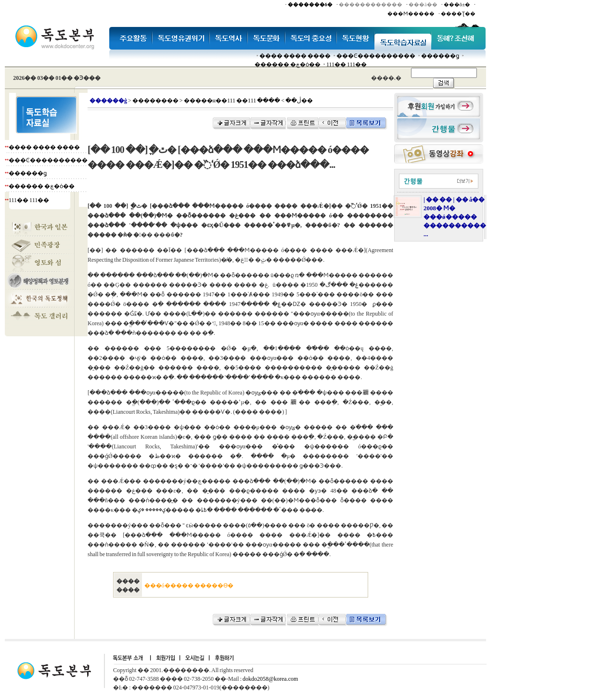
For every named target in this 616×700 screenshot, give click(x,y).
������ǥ (440, 56)
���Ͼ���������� (376, 56)
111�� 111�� (346, 64)
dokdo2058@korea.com (270, 679)
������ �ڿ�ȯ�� (288, 64)
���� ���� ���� (295, 56)
